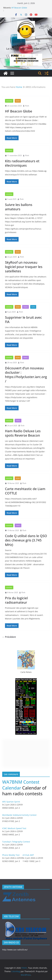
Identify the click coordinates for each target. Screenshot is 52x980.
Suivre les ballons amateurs (19, 207)
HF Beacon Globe (19, 8)
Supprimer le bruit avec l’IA (23, 320)
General (9, 101)
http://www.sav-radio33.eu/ (15, 950)
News (18, 101)
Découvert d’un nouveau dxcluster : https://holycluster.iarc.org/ (26, 375)
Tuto (33, 307)
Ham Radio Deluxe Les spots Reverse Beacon (23, 433)
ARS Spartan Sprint (11, 802)
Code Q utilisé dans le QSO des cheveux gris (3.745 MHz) (26, 540)
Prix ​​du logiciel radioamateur (16, 600)
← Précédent (9, 637)
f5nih (27, 106)
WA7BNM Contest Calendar (21, 785)
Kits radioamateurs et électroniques (22, 163)
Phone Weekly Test (11, 855)
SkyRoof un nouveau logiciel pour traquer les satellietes (24, 267)
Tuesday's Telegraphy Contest (16, 842)
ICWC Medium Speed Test (14, 828)
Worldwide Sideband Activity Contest (19, 815)
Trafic (26, 307)
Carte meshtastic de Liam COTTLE (25, 491)
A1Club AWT (28, 855)
